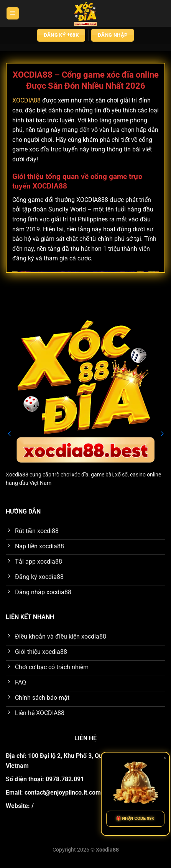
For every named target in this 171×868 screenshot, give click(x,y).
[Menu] (13, 14)
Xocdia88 (17, 475)
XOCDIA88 (26, 100)
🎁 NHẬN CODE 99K (135, 818)
